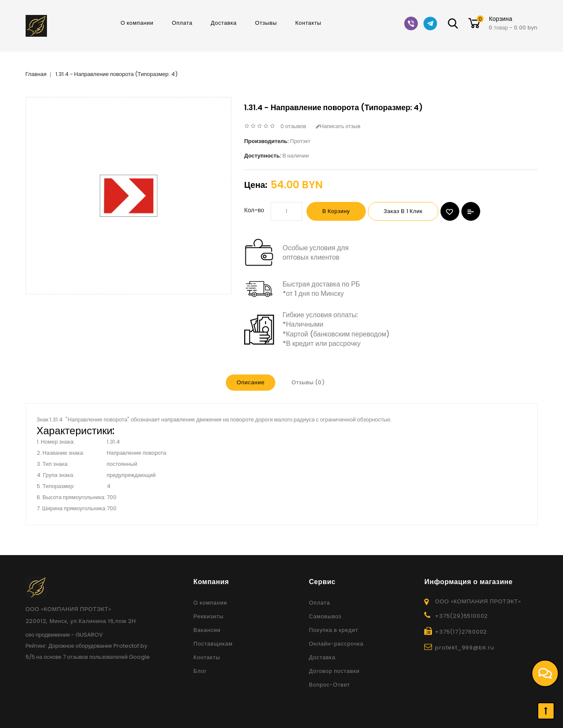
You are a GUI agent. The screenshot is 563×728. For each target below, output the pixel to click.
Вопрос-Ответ (330, 685)
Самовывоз (325, 616)
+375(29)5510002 (461, 616)
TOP (546, 711)
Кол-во (254, 210)
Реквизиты (209, 616)
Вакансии (207, 630)
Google (139, 657)
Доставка (224, 23)
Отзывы (266, 23)
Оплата (182, 23)
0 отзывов (293, 126)
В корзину (336, 211)
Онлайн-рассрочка (336, 644)
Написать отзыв (338, 126)
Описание (250, 382)
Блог (200, 671)
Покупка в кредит (334, 630)
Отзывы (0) (308, 382)
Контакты (308, 23)
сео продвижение (48, 635)
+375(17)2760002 (461, 632)
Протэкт (300, 141)
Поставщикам (213, 644)
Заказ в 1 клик (403, 211)
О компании (137, 23)
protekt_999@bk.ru (465, 648)
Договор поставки (334, 671)
